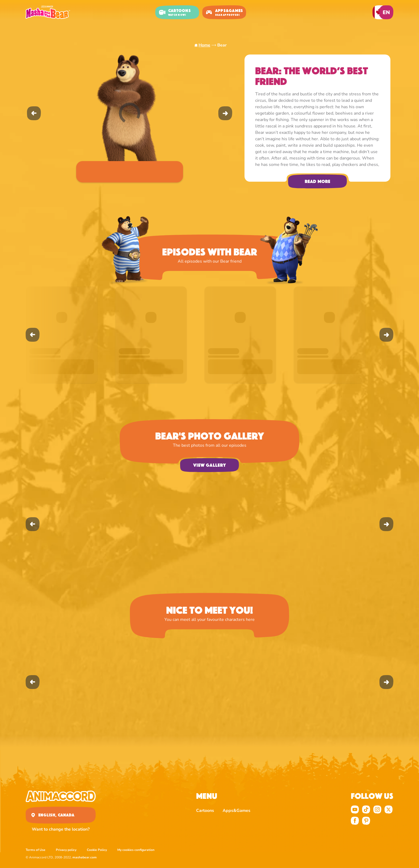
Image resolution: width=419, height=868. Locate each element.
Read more (318, 181)
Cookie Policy (97, 850)
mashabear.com (85, 857)
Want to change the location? (61, 829)
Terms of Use (36, 850)
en (386, 12)
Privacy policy (66, 850)
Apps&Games (236, 811)
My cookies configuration (136, 850)
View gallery (210, 465)
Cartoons (205, 811)
